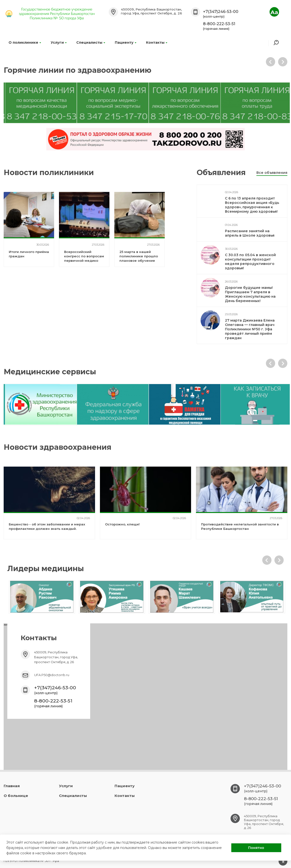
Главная (12, 786)
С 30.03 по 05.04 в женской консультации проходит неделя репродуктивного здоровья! (250, 261)
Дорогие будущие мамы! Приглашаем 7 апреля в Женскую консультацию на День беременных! (250, 294)
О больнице (16, 796)
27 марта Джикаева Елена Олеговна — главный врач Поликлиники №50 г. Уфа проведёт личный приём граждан (250, 329)
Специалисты (91, 42)
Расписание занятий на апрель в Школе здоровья (250, 233)
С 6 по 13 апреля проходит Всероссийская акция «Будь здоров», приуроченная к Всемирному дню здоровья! (252, 205)
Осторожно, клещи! (122, 524)
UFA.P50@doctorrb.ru (52, 675)
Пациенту (126, 42)
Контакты (157, 42)
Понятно (256, 848)
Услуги (59, 42)
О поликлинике (25, 42)
